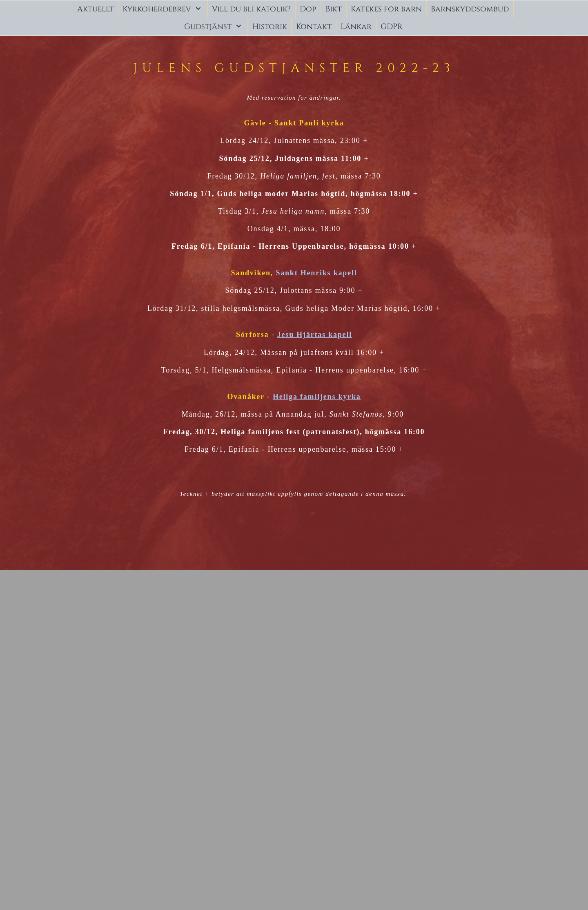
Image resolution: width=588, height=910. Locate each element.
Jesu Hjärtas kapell (315, 335)
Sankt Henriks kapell (316, 273)
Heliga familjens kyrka (317, 397)
